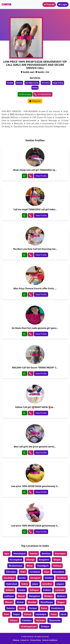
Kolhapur (34, 590)
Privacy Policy (36, 640)
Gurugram (36, 578)
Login (63, 4)
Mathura (61, 596)
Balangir (30, 560)
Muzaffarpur (47, 602)
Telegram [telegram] (35, 101)
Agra (7, 554)
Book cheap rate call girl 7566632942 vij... (35, 170)
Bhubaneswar (16, 566)
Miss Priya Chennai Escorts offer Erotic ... (35, 288)
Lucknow (60, 590)
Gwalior (49, 578)
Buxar (30, 566)
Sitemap (16, 640)
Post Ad (49, 4)
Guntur (22, 578)
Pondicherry (57, 608)
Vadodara (27, 620)
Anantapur (60, 554)
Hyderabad (12, 584)
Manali (21, 596)
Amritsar (46, 554)
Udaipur (14, 620)
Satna (54, 614)
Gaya (47, 572)
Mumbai (32, 602)
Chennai (57, 566)
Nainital (11, 608)
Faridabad (35, 572)
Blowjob (19, 83)
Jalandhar (47, 584)
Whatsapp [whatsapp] (25, 94)
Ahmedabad (19, 554)
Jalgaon (60, 584)
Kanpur (22, 590)
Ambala (34, 554)
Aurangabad (16, 560)
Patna (44, 608)
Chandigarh (43, 566)
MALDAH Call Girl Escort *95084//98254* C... (35, 368)
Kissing (35, 88)
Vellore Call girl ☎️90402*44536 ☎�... (35, 407)
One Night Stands (32, 83)
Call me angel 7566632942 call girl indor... (35, 209)
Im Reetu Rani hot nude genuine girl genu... (35, 328)
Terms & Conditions (50, 640)
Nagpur (61, 602)
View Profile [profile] (41, 176)
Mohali (20, 602)
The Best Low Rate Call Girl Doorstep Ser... (35, 249)
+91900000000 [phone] (43, 94)
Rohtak (28, 614)
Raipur (17, 614)
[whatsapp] (25, 176)
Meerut (9, 602)
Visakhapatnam (29, 626)
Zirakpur (45, 626)
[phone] (31, 176)
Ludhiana (9, 596)
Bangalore (44, 560)
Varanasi (40, 620)
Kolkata (47, 590)
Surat (64, 614)
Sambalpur (41, 614)
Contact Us (25, 640)
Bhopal (57, 560)
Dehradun (11, 572)
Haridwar (62, 578)
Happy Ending (58, 83)
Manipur (48, 596)
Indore (25, 584)
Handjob (10, 83)
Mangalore (34, 596)
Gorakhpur (9, 578)
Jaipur (35, 584)
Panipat (33, 608)
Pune (6, 614)
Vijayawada (55, 620)
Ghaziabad (59, 572)
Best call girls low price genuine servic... (35, 447)
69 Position (46, 83)
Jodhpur (10, 590)
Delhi (23, 572)
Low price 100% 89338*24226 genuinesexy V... (35, 486)
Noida (22, 608)
